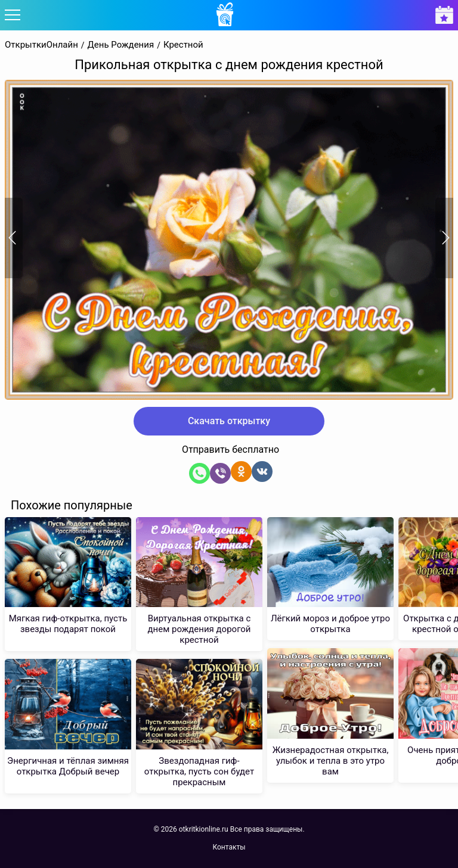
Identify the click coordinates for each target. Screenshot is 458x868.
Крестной (183, 45)
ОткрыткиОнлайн (41, 45)
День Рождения (121, 45)
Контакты (229, 847)
